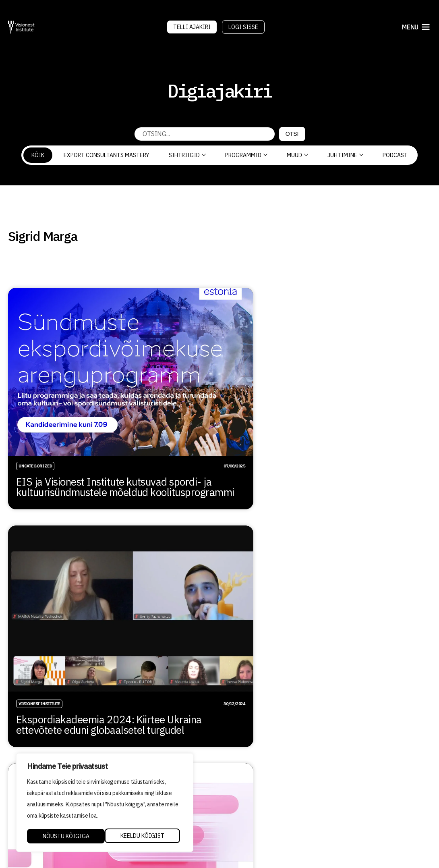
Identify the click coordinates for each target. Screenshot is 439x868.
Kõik (38, 155)
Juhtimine (345, 155)
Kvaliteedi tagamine (258, 802)
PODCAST (395, 155)
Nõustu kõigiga (144, 836)
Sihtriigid (187, 155)
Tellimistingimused (257, 825)
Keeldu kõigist (64, 836)
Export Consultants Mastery (107, 155)
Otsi (292, 134)
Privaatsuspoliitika (258, 814)
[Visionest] (21, 27)
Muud (297, 155)
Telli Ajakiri (192, 27)
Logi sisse (243, 27)
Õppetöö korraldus (255, 791)
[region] (105, 803)
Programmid (246, 155)
